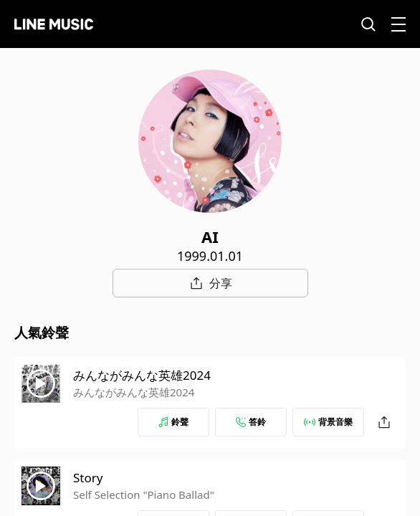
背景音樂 (328, 422)
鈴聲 (173, 422)
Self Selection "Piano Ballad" (144, 494)
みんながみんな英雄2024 (142, 375)
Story (88, 478)
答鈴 (251, 422)
